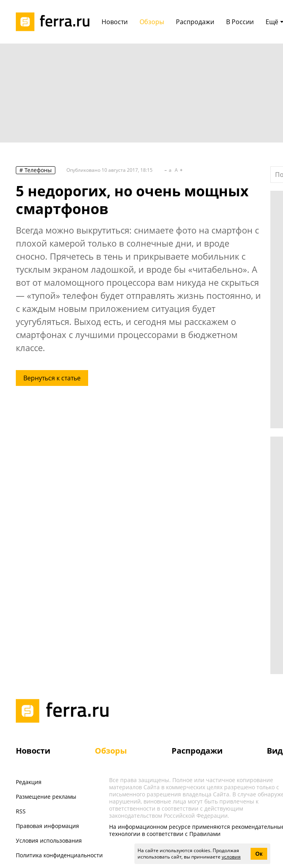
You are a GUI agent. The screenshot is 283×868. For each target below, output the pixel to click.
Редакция (29, 782)
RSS (21, 811)
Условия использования (49, 840)
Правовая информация (47, 826)
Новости (33, 751)
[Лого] (55, 22)
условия (231, 857)
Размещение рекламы (46, 797)
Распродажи (197, 751)
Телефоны (38, 170)
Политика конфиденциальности (59, 855)
